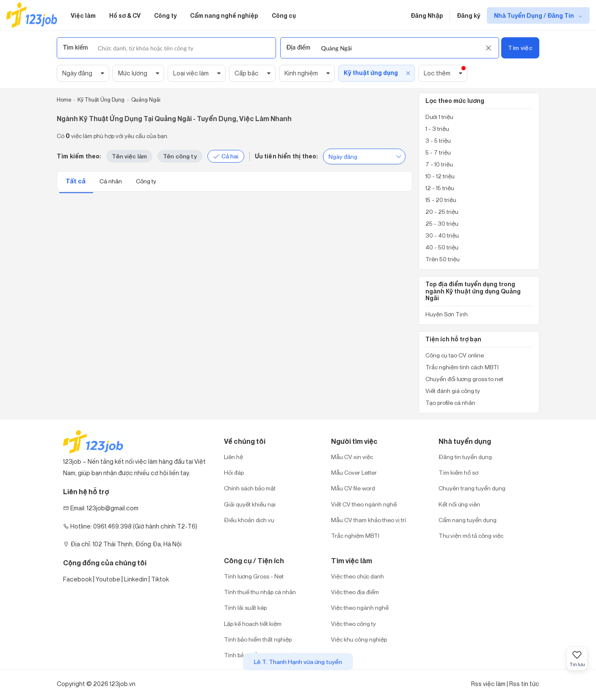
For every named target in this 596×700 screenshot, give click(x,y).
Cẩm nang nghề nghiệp (224, 15)
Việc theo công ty (353, 624)
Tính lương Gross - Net (254, 576)
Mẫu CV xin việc (352, 457)
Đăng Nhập (427, 15)
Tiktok (160, 579)
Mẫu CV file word (353, 488)
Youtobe (108, 579)
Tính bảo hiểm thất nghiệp (258, 639)
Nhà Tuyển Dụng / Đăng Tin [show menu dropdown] (535, 15)
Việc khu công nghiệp (359, 639)
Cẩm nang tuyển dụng (468, 520)
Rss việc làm (488, 684)
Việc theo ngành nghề (360, 607)
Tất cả (76, 181)
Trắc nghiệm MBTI (355, 535)
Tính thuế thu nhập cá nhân (260, 592)
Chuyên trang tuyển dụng (472, 488)
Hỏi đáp (234, 472)
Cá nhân (111, 181)
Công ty (165, 15)
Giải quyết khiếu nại (250, 504)
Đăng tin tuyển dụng (465, 457)
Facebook (77, 579)
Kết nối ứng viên (459, 504)
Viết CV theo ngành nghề (364, 504)
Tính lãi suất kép (245, 607)
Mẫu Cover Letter (354, 472)
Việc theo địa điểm (355, 592)
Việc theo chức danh (357, 576)
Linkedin (136, 579)
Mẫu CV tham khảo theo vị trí (368, 520)
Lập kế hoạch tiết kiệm (253, 624)
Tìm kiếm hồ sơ (458, 472)
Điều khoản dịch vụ (249, 520)
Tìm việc (520, 48)
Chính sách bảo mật (250, 488)
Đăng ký (468, 15)
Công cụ (284, 15)
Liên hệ (233, 457)
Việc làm (83, 15)
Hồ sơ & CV (125, 15)
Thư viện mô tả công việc (471, 535)
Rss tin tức (524, 684)
